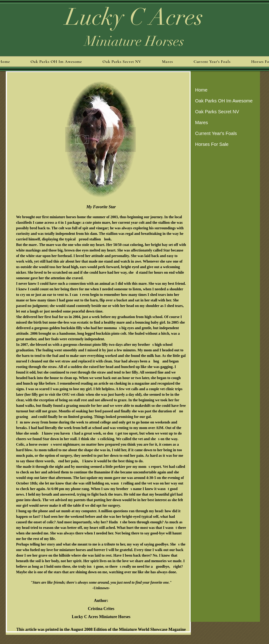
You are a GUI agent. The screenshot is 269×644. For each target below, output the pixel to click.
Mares (202, 123)
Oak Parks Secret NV (217, 112)
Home (201, 90)
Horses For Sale (212, 144)
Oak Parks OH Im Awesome (224, 101)
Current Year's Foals (216, 133)
